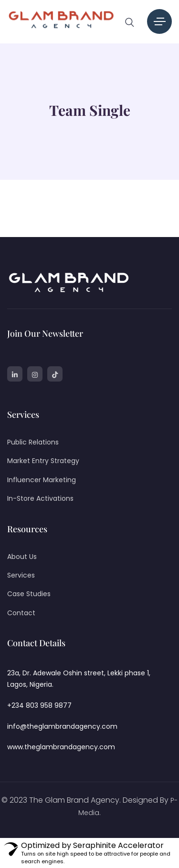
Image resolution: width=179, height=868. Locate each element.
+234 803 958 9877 (39, 705)
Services (21, 575)
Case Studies (29, 594)
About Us (22, 557)
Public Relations (33, 442)
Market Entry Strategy (43, 461)
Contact (21, 613)
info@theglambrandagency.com (62, 726)
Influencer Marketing (42, 480)
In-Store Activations (40, 498)
